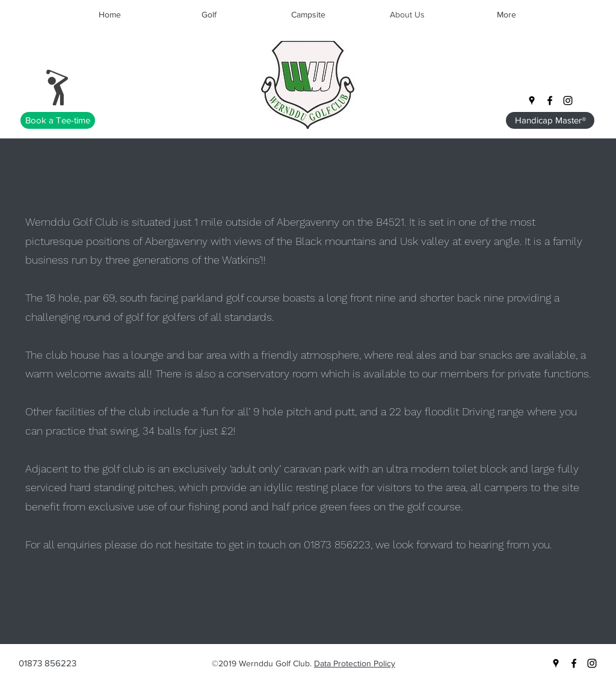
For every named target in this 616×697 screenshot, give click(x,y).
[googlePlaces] (532, 101)
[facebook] (550, 101)
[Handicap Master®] (550, 120)
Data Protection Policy (355, 663)
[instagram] (568, 101)
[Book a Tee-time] (58, 120)
